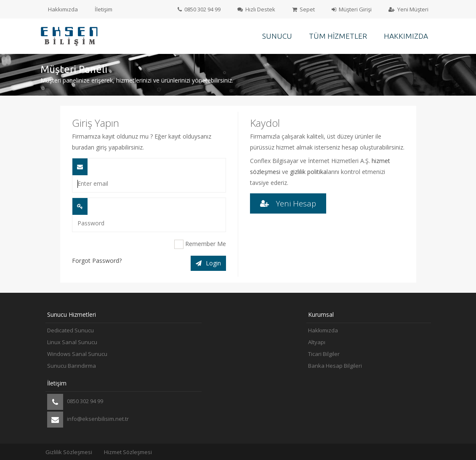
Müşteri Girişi (352, 9)
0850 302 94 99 (199, 9)
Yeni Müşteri (408, 9)
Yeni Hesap (288, 203)
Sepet (303, 9)
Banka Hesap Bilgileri (335, 366)
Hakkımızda (63, 9)
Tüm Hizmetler (338, 36)
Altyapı (317, 342)
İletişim (104, 9)
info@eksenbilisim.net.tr (88, 420)
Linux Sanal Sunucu (72, 342)
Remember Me (200, 244)
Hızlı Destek (256, 9)
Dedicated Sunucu (70, 330)
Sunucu (277, 36)
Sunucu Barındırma (72, 366)
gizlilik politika (308, 172)
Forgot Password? (97, 261)
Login (208, 263)
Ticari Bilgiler (324, 354)
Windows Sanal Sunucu (77, 354)
